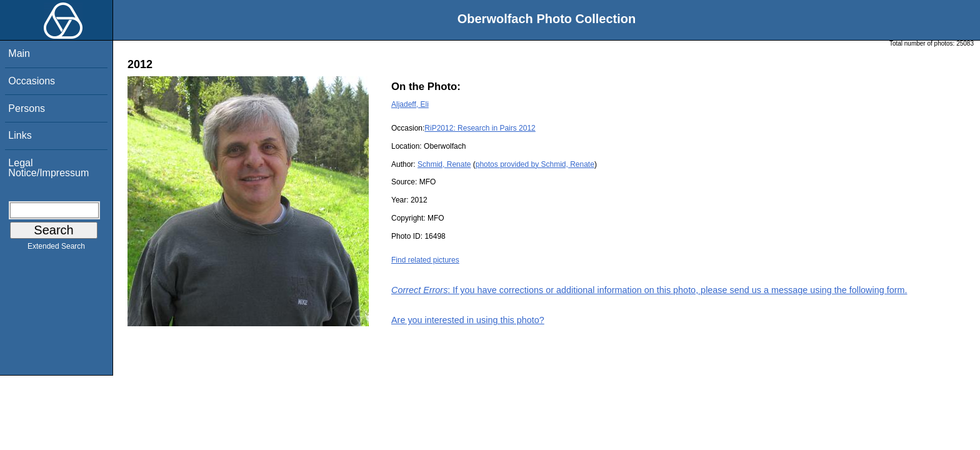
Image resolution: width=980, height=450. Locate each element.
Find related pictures (425, 260)
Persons (27, 108)
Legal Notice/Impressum (48, 168)
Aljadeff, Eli (410, 104)
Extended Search (56, 249)
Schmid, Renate (444, 164)
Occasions (32, 81)
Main (19, 53)
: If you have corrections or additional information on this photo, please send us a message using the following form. (649, 290)
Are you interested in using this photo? (468, 320)
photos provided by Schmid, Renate (535, 164)
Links (20, 135)
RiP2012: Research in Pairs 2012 (480, 128)
